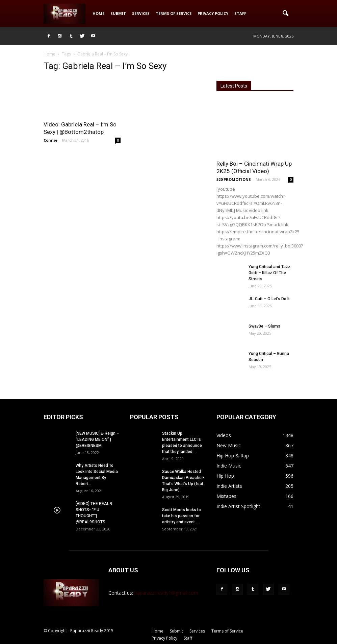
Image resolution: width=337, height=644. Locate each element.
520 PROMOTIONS (234, 179)
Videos (224, 435)
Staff (240, 13)
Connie (50, 140)
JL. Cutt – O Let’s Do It (269, 299)
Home (98, 13)
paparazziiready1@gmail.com (166, 593)
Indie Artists (229, 486)
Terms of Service (174, 13)
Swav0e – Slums (264, 326)
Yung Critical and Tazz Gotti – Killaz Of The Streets (269, 273)
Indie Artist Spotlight (238, 506)
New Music (229, 445)
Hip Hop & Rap (233, 456)
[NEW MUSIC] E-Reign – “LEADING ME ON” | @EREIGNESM (97, 439)
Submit (118, 13)
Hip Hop (225, 476)
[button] (285, 14)
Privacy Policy (213, 13)
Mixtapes (226, 496)
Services (141, 13)
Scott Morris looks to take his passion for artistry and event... (182, 516)
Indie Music (229, 466)
